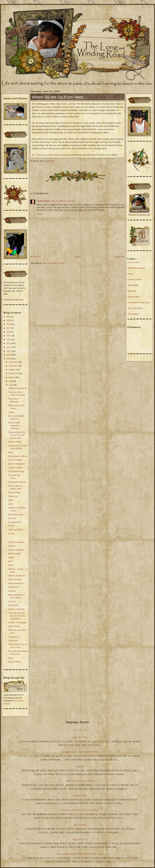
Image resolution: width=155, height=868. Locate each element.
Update (11, 412)
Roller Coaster (14, 554)
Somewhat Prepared (17, 482)
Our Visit (12, 518)
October (12, 370)
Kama (11, 500)
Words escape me (16, 583)
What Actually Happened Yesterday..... (15, 426)
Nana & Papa (14, 626)
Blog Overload (14, 492)
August (12, 377)
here (22, 300)
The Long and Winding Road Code (80, 854)
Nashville (80, 839)
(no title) (80, 730)
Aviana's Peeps (15, 442)
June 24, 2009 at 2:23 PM (62, 201)
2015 (9, 336)
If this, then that (15, 579)
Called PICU (14, 587)
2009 (9, 359)
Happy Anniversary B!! (18, 388)
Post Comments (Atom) (54, 263)
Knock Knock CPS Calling (80, 810)
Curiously (80, 796)
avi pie (130, 274)
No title (11, 526)
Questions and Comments (80, 752)
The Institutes (133, 314)
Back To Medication (17, 464)
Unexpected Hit (15, 522)
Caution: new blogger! (18, 623)
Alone (11, 504)
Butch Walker (133, 285)
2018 (9, 324)
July (11, 381)
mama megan (43, 201)
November (13, 366)
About (11, 658)
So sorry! (12, 591)
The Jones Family (135, 308)
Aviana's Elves (134, 262)
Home (78, 257)
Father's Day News (16, 550)
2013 (9, 343)
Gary (10, 561)
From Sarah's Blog (16, 471)
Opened (12, 546)
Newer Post (36, 257)
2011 (9, 351)
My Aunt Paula (14, 662)
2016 (9, 332)
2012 (9, 347)
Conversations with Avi (18, 456)
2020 (9, 317)
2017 (9, 328)
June (11, 385)
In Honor (80, 825)
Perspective (13, 605)
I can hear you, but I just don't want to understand (17, 616)
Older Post (120, 257)
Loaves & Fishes (135, 279)
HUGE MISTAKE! (16, 530)
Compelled (13, 637)
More (10, 452)
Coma (11, 565)
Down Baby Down (16, 515)
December (13, 362)
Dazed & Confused (16, 609)
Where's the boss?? (17, 576)
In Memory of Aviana (136, 268)
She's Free (80, 737)
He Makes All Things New (138, 302)
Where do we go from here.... (60, 97)
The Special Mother (80, 781)
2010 (9, 355)
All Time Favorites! (16, 542)
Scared (11, 557)
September (14, 373)
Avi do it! (12, 601)
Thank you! (13, 641)
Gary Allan (132, 291)
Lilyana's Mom (134, 297)
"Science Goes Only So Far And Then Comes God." (17, 435)
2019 (9, 320)
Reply (39, 214)
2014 (9, 340)
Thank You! (13, 496)
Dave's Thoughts (15, 460)
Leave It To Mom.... (16, 468)
